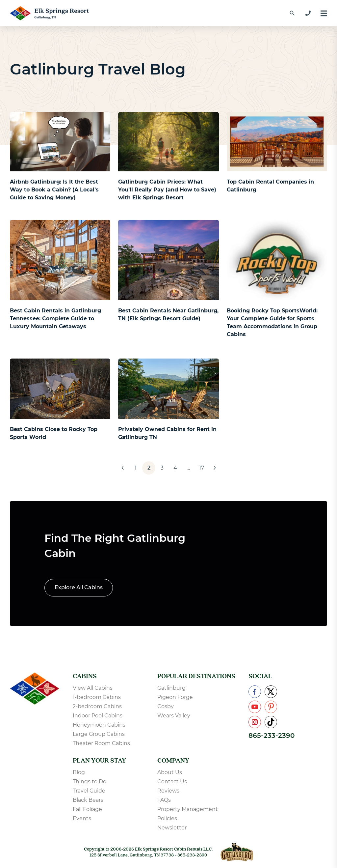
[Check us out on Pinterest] (271, 707)
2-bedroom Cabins (97, 706)
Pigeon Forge (175, 697)
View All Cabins (93, 688)
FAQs (164, 800)
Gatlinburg (171, 688)
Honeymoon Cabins (99, 725)
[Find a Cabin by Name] (292, 13)
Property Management (188, 809)
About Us (170, 772)
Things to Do (90, 781)
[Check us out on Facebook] (255, 692)
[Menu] (324, 13)
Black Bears (88, 800)
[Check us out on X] (271, 692)
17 (202, 468)
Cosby (166, 706)
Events (82, 818)
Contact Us (172, 781)
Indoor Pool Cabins (98, 716)
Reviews (168, 791)
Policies (167, 818)
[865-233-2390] (308, 13)
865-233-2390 (272, 736)
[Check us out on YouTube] (255, 707)
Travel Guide (89, 791)
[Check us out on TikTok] (271, 722)
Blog (79, 772)
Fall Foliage (87, 809)
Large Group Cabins (99, 734)
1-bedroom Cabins (97, 697)
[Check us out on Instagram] (255, 722)
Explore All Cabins (79, 587)
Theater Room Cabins (101, 743)
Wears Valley (174, 716)
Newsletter (172, 828)
